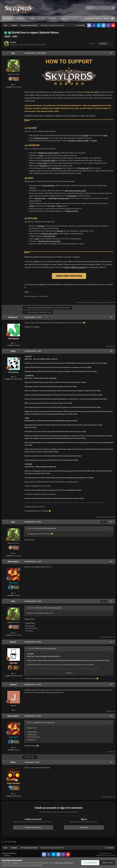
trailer (105, 135)
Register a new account (33, 827)
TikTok (94, 141)
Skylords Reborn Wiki (50, 234)
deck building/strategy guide (59, 198)
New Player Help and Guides (35, 45)
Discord (53, 18)
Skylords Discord (41, 138)
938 (14, 794)
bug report (44, 166)
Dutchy (13, 351)
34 (14, 710)
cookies (32, 206)
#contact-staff (84, 168)
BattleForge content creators (49, 153)
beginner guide (40, 198)
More (64, 18)
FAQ (42, 18)
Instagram (72, 141)
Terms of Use (38, 865)
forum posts (43, 163)
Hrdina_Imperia (13, 562)
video (53, 206)
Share (92, 44)
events (41, 155)
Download (21, 18)
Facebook (79, 141)
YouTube (85, 135)
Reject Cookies (107, 863)
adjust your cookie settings (64, 863)
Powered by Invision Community (106, 855)
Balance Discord (72, 211)
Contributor (41, 226)
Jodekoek (13, 685)
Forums (9, 18)
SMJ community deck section (76, 191)
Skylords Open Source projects (50, 241)
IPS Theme (5, 853)
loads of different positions (75, 267)
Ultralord (13, 642)
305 (14, 593)
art (49, 206)
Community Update (49, 160)
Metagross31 (98, 302)
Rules (33, 18)
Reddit (86, 141)
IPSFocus (13, 853)
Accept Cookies (90, 863)
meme (59, 206)
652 (14, 85)
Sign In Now (84, 827)
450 (14, 377)
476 (14, 674)
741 (14, 343)
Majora (13, 762)
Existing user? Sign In (94, 18)
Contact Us (7, 856)
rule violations (57, 168)
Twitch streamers (48, 186)
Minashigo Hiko (89, 302)
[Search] (93, 8)
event (37, 239)
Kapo (14, 42)
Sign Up (107, 18)
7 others (108, 302)
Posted (33, 53)
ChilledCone (80, 302)
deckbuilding (72, 196)
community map (49, 236)
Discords (60, 231)
